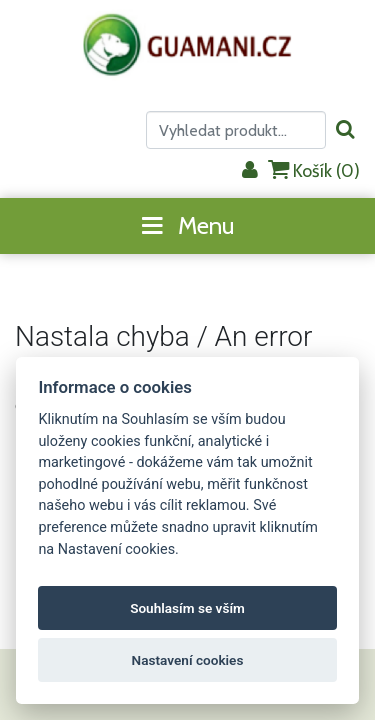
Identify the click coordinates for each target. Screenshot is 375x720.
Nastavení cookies (188, 660)
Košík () (314, 170)
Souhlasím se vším (187, 608)
